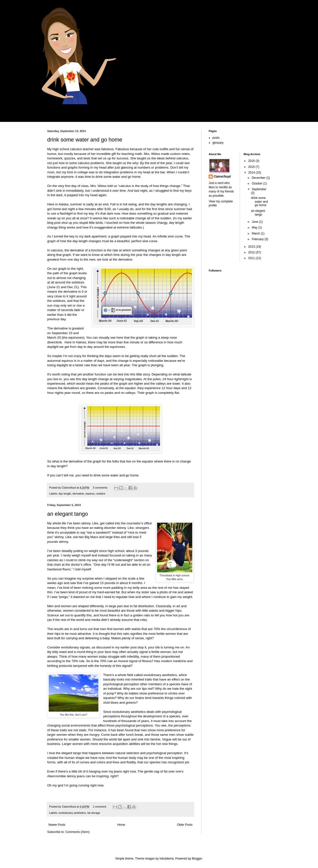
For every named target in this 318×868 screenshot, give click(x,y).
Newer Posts (57, 825)
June (255, 222)
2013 (252, 247)
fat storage (94, 813)
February (258, 239)
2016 (252, 161)
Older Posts (185, 825)
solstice (101, 494)
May (255, 228)
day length (65, 494)
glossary (218, 143)
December (259, 178)
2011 (252, 258)
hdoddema (167, 859)
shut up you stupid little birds (82, 223)
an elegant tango (68, 514)
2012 (252, 252)
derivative (78, 494)
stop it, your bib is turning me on (161, 647)
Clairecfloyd (222, 177)
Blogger (197, 859)
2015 (252, 167)
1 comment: (100, 807)
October (257, 183)
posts (216, 138)
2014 (252, 173)
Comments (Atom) (77, 832)
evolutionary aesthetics (72, 813)
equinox (90, 494)
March (256, 233)
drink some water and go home (85, 140)
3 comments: (101, 488)
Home (121, 825)
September (259, 189)
